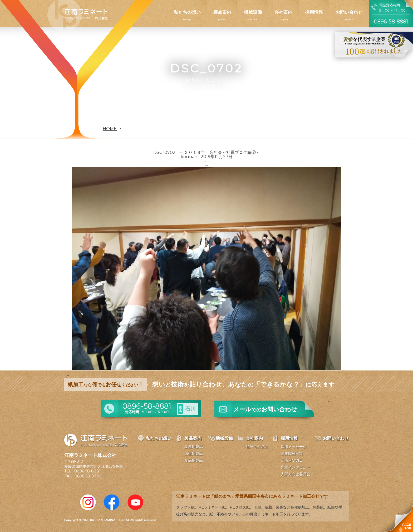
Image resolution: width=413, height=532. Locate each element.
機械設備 (253, 12)
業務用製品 (194, 447)
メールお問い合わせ (265, 409)
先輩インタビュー (296, 467)
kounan (189, 157)
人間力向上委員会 (296, 474)
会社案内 (283, 12)
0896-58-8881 (87, 471)
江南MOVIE (291, 460)
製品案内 (222, 12)
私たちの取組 (257, 447)
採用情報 (314, 12)
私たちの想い (187, 12)
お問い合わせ (349, 12)
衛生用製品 (194, 453)
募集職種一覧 (292, 453)
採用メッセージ (294, 447)
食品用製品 (194, 460)
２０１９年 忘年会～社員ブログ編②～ (219, 152)
